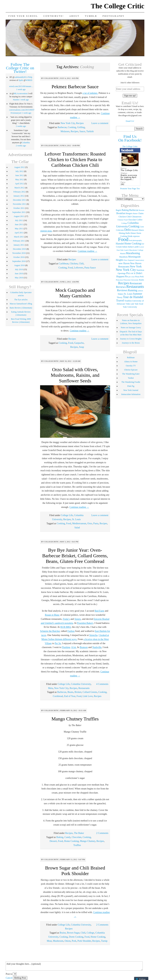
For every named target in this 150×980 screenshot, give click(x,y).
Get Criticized (130, 64)
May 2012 (19, 180)
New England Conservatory (134, 260)
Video (128, 304)
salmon (140, 291)
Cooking (72, 127)
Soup (81, 347)
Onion (67, 941)
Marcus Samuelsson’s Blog (21, 304)
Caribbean (64, 264)
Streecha (93, 635)
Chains (141, 213)
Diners (141, 230)
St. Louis (76, 519)
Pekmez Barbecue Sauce (75, 87)
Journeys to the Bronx (131, 343)
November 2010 (19, 253)
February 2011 (19, 241)
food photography (135, 240)
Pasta (96, 523)
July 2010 (19, 269)
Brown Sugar (73, 933)
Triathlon (128, 301)
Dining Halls (124, 233)
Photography (114, 16)
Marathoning (133, 253)
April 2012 (19, 184)
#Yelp (30, 77)
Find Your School (23, 16)
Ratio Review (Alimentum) (21, 308)
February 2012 (19, 192)
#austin (16, 100)
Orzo (90, 523)
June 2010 (19, 274)
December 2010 (19, 249)
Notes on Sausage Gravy (131, 328)
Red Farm (99, 611)
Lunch (126, 250)
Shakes (121, 294)
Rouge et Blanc (52, 615)
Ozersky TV (131, 366)
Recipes (80, 123)
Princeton (119, 280)
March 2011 (19, 237)
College (90, 933)
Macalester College (136, 250)
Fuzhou (71, 631)
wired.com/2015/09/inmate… (21, 86)
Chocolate (77, 837)
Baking (60, 837)
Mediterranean (79, 523)
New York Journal (131, 390)
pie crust (132, 277)
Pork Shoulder (84, 941)
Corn (142, 227)
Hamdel (120, 244)
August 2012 (19, 167)
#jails (21, 80)
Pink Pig (131, 386)
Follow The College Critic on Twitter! (20, 68)
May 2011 (19, 229)
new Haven (124, 263)
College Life (67, 515)
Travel (120, 300)
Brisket (78, 692)
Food (70, 268)
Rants (142, 280)
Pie (126, 276)
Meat (49, 941)
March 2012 (19, 188)
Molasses (65, 131)
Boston (141, 210)
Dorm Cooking (76, 937)
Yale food (139, 304)
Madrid (123, 254)
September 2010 (19, 261)
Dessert (53, 841)
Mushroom (58, 941)
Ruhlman (131, 357)
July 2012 (19, 171)
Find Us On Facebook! (130, 138)
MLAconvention (21, 94)
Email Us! (130, 121)
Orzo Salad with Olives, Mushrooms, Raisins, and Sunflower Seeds (75, 375)
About (74, 16)
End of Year (70, 696)
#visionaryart (16, 113)
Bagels (119, 210)
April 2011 (19, 233)
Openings (122, 273)
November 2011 (19, 204)
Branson (84, 647)
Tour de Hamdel (133, 297)
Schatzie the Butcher (50, 631)
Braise (63, 933)
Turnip (104, 941)
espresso (136, 236)
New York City (68, 123)
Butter (135, 213)
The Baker (79, 833)
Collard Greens (90, 692)
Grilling (81, 127)
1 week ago (21, 89)
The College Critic (117, 6)
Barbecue (62, 127)
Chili (81, 264)
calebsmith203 (20, 77)
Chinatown (136, 217)
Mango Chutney (88, 841)
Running (133, 290)
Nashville (97, 647)
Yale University (130, 307)
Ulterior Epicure (131, 370)
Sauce (82, 131)
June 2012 (19, 175)
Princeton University (131, 280)
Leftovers (79, 268)
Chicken (74, 264)
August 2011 (19, 216)
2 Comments (102, 833)
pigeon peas (46, 231)
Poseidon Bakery (85, 623)
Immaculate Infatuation (131, 394)
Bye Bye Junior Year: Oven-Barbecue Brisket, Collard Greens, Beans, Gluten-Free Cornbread (75, 556)
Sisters (78, 619)
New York (136, 266)
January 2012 (19, 196)
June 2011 (19, 224)
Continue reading (87, 251)
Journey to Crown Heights (131, 339)
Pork (74, 941)
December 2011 (19, 200)
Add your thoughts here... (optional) (74, 966)
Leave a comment (100, 123)
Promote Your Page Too (130, 189)
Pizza (137, 277)
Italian (130, 247)
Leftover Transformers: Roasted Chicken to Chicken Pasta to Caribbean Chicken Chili (75, 160)
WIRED (29, 80)
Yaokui (131, 378)
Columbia (26, 143)
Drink (130, 236)
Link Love (88, 696)
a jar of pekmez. (90, 93)
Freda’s (66, 619)
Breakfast (121, 213)
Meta (51, 688)
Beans (70, 692)
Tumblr (91, 16)
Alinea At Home (131, 362)
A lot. (74, 647)
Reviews (122, 290)
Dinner (133, 233)
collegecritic (51, 78)
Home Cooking (72, 841)
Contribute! (54, 16)
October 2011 (19, 208)
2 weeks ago (21, 126)
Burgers (129, 213)
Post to (9, 974)
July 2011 (19, 220)
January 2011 (19, 245)
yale (133, 304)
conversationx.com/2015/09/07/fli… (24, 110)
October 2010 (19, 257)
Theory (120, 297)
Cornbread (58, 696)
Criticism (120, 230)
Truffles (77, 845)
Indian (125, 247)
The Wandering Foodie (131, 382)
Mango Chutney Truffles (75, 719)
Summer (138, 294)
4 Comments (102, 684)
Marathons (123, 257)
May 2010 (19, 278)
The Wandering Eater (131, 374)
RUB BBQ (66, 627)
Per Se (58, 643)
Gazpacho (79, 343)
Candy (68, 837)
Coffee (140, 220)
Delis (127, 230)
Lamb (136, 247)
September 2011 (19, 212)
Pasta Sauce (90, 268)
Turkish (90, 131)
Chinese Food (122, 220)
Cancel (9, 978)
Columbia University (81, 684)
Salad (77, 528)
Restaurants (84, 688)
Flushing (66, 647)
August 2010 (19, 265)
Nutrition (140, 270)
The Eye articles (21, 300)
